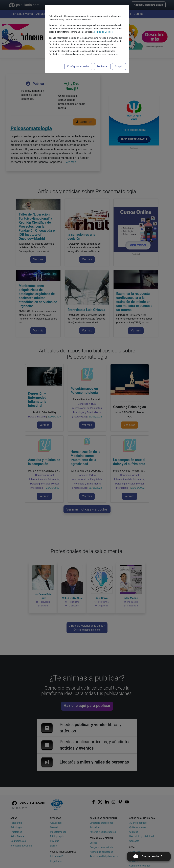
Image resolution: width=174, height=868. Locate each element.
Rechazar (102, 66)
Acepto (119, 66)
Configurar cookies (78, 66)
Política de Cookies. (104, 32)
